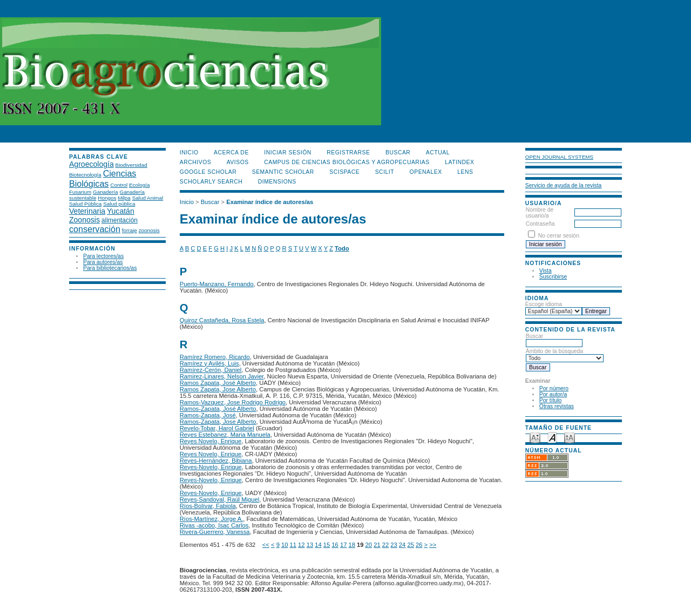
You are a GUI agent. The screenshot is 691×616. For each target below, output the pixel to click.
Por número (554, 388)
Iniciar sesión (288, 153)
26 (419, 545)
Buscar (554, 340)
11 (293, 545)
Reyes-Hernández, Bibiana (216, 461)
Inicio (189, 153)
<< (266, 545)
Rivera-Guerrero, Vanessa (215, 532)
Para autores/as (103, 262)
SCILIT (385, 172)
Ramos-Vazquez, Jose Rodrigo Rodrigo (233, 402)
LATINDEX (459, 162)
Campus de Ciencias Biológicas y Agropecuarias (347, 162)
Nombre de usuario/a (540, 213)
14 (318, 545)
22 (385, 545)
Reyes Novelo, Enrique (211, 441)
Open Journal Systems (559, 157)
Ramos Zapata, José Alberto (218, 383)
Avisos (238, 162)
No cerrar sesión (559, 236)
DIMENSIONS (277, 182)
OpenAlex (426, 172)
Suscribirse (553, 277)
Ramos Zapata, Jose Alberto (218, 389)
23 (394, 545)
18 (351, 545)
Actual (438, 153)
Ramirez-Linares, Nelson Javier (222, 376)
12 (301, 545)
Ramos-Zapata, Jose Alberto (218, 422)
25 (410, 545)
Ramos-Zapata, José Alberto (218, 409)
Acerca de (231, 153)
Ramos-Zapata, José (208, 415)
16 (335, 545)
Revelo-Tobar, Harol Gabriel (217, 428)
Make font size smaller (535, 437)
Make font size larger (570, 437)
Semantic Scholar (283, 172)
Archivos (195, 162)
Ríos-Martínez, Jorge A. (212, 519)
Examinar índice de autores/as (270, 202)
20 (369, 545)
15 (327, 545)
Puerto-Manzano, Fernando (217, 284)
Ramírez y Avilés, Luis (209, 363)
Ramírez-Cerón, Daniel (211, 370)
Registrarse (348, 153)
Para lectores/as (103, 256)
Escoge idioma (544, 304)
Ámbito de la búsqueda (565, 355)
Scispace (344, 172)
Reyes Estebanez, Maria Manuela (225, 435)
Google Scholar (208, 172)
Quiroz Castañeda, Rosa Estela (222, 320)
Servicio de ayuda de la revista (564, 185)
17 (343, 545)
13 (310, 545)
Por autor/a (553, 394)
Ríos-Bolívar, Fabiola (208, 506)
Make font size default (552, 437)
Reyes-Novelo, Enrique (211, 467)
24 (402, 545)
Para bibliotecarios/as (110, 268)
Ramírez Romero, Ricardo (215, 357)
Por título (551, 400)
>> (433, 545)
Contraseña (540, 224)
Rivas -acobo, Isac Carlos (214, 525)
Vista (546, 271)
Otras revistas (557, 406)
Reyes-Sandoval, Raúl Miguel (219, 499)
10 (284, 545)
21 (377, 545)
